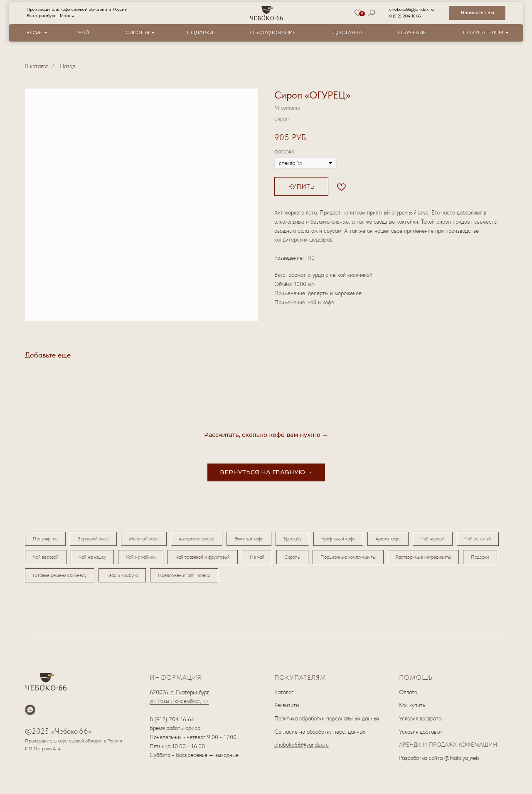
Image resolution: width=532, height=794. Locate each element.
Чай (84, 32)
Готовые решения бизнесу (60, 575)
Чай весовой (46, 557)
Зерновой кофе (93, 539)
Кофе (34, 32)
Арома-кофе (388, 539)
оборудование (273, 32)
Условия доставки (420, 732)
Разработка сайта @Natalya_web (439, 758)
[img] (266, 13)
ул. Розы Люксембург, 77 (179, 701)
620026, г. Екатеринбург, (180, 692)
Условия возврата (420, 718)
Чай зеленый (478, 539)
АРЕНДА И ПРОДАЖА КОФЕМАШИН (448, 745)
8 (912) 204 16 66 (405, 16)
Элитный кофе (249, 539)
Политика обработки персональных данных (327, 718)
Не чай (257, 557)
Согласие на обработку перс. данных (320, 732)
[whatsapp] (30, 710)
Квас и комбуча (122, 575)
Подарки (200, 32)
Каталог (284, 692)
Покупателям (483, 32)
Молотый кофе (144, 539)
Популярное (45, 539)
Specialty (292, 539)
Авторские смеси (197, 539)
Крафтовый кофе (338, 539)
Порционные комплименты (348, 557)
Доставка (348, 32)
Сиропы (137, 32)
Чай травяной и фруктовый (203, 557)
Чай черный (433, 539)
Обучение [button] (412, 32)
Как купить (412, 705)
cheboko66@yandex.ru (412, 9)
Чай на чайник (141, 557)
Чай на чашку (92, 557)
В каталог (37, 66)
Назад (68, 66)
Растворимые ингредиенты (423, 557)
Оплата (408, 692)
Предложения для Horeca (184, 575)
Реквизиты (287, 705)
